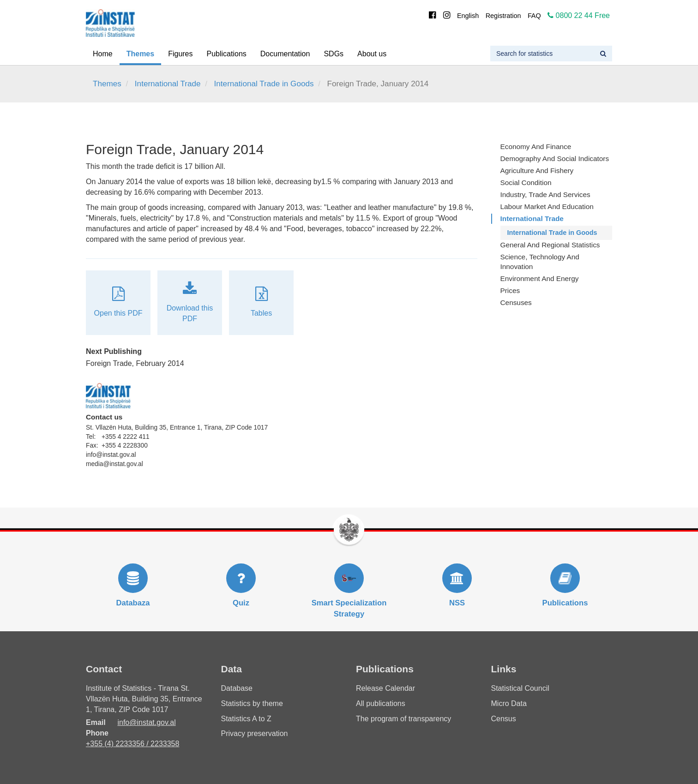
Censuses (516, 302)
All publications (381, 703)
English (468, 16)
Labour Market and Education (547, 206)
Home (103, 54)
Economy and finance (536, 147)
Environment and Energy (540, 278)
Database (237, 688)
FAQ (534, 16)
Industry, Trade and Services (545, 195)
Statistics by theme (252, 703)
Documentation (285, 54)
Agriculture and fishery (537, 171)
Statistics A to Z (246, 719)
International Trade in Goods (264, 84)
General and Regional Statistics (550, 245)
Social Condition (526, 183)
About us (372, 54)
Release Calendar (385, 688)
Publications (227, 54)
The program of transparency (403, 719)
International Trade (168, 84)
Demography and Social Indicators (555, 159)
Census (504, 719)
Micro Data (509, 703)
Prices (510, 290)
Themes (140, 54)
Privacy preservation (255, 733)
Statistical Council (520, 688)
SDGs (334, 54)
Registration (503, 16)
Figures (180, 54)
